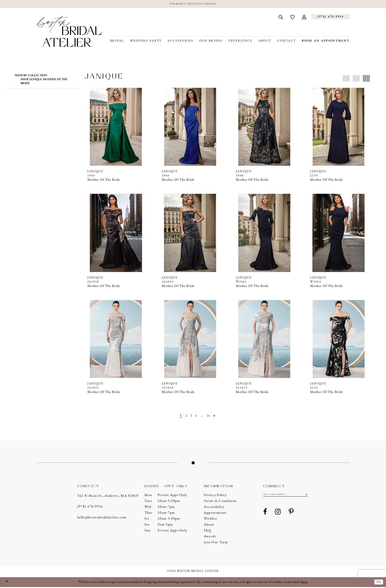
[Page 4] (196, 417)
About (209, 526)
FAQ (208, 532)
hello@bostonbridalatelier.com (102, 519)
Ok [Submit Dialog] (378, 583)
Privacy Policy (215, 496)
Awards (210, 537)
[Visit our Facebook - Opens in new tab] (265, 514)
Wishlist (210, 520)
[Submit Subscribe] (306, 496)
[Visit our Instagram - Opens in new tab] (278, 514)
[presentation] (116, 128)
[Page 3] (190, 417)
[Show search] (281, 18)
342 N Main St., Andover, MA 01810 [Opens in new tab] (108, 497)
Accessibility (214, 508)
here (304, 583)
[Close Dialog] (8, 583)
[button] (304, 18)
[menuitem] (281, 18)
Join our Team (216, 543)
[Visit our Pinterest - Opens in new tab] (291, 514)
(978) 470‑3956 (90, 508)
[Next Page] (219, 417)
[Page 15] (211, 417)
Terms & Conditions (220, 502)
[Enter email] (285, 496)
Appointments (215, 514)
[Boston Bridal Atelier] (69, 32)
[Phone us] (330, 18)
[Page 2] (184, 417)
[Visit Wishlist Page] (292, 18)
